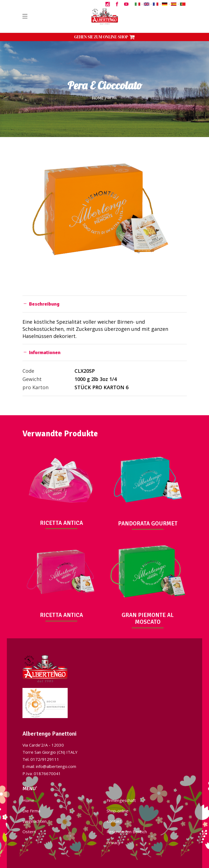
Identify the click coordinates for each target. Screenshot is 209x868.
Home (98, 98)
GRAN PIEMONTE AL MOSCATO (148, 618)
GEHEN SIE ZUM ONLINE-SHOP (104, 37)
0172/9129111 (45, 759)
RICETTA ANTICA (61, 523)
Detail (112, 98)
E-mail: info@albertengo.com (49, 766)
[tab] (105, 304)
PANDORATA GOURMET (148, 523)
